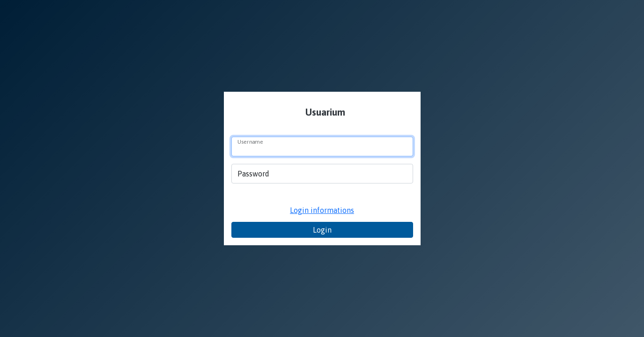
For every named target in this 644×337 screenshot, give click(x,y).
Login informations (322, 210)
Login (322, 230)
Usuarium (324, 112)
